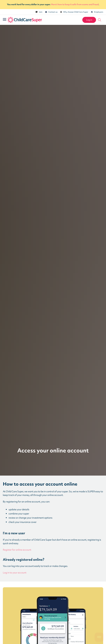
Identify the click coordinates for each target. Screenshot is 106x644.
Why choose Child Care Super (74, 12)
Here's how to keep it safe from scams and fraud (75, 4)
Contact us (51, 12)
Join (39, 12)
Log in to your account (15, 573)
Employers (97, 12)
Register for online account (17, 550)
